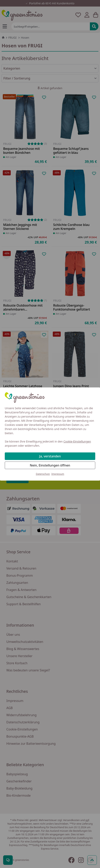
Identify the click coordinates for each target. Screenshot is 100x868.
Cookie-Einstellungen (77, 441)
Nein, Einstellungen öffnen (50, 465)
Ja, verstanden (50, 456)
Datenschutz (43, 474)
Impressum (58, 474)
